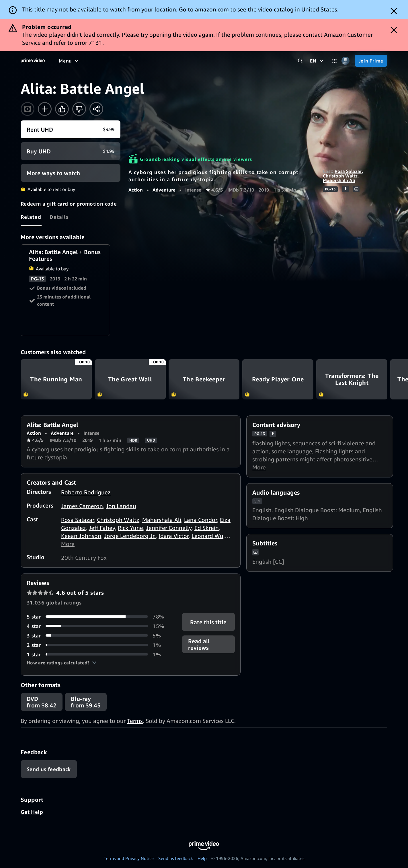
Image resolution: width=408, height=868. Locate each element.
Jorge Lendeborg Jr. (130, 536)
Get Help (32, 812)
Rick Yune (130, 528)
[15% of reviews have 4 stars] (97, 626)
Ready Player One (278, 379)
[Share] (96, 109)
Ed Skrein (207, 528)
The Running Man (56, 379)
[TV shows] (112, 61)
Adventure (164, 190)
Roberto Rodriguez (86, 492)
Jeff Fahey (102, 528)
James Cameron (82, 506)
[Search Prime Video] (300, 61)
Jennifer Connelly (169, 528)
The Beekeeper (204, 379)
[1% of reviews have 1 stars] (97, 655)
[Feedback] (49, 769)
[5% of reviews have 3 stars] (97, 636)
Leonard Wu (207, 536)
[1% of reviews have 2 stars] (97, 645)
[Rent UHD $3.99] (71, 129)
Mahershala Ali (339, 180)
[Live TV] (183, 61)
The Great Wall (130, 379)
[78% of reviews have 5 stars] (97, 617)
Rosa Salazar (348, 171)
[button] (62, 663)
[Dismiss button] (394, 11)
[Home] (33, 61)
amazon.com (212, 9)
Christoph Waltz (340, 176)
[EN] (317, 61)
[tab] (31, 217)
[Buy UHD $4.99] (71, 151)
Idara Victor (174, 536)
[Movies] (85, 61)
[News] (161, 61)
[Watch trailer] (28, 109)
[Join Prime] (371, 61)
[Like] (62, 109)
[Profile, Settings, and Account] (346, 61)
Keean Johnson (81, 536)
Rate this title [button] (208, 622)
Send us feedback (176, 858)
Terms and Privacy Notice (129, 858)
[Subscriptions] (220, 61)
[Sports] (138, 61)
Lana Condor (201, 520)
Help (202, 858)
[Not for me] (79, 109)
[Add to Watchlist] (45, 109)
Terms (135, 721)
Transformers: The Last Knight (352, 379)
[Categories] (334, 61)
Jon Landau (121, 506)
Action (136, 190)
